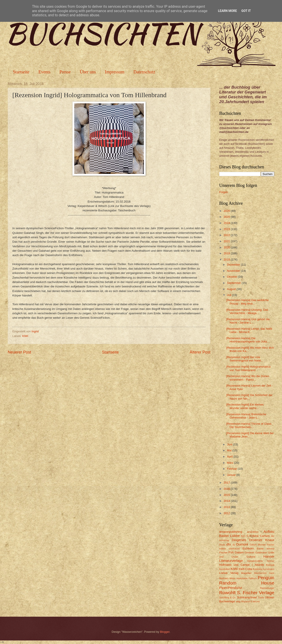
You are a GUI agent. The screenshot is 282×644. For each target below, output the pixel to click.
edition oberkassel (229, 549)
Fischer (223, 553)
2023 (227, 229)
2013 (227, 507)
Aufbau (269, 531)
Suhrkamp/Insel (247, 597)
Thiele (261, 598)
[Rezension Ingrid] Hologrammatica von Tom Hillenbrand (248, 368)
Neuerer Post (19, 352)
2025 (227, 217)
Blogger (165, 632)
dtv (229, 544)
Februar (232, 469)
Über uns (88, 72)
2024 (227, 223)
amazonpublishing (231, 532)
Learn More (227, 11)
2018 (227, 260)
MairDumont (260, 573)
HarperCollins (255, 561)
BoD (243, 536)
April (230, 457)
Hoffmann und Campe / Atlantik (242, 565)
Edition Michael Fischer (262, 545)
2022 (227, 235)
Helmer (271, 561)
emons (270, 549)
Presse (65, 72)
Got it (246, 11)
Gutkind (251, 557)
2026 (227, 211)
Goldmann (261, 553)
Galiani (239, 552)
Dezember (234, 265)
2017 (227, 483)
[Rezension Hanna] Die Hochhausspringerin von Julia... (248, 340)
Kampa (270, 565)
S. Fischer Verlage (256, 593)
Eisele (260, 549)
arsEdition (253, 532)
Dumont (242, 544)
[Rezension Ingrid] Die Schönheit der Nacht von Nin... (249, 397)
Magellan (246, 573)
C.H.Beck (252, 536)
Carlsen (265, 536)
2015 (227, 495)
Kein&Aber (225, 569)
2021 (227, 241)
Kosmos (258, 569)
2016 (227, 489)
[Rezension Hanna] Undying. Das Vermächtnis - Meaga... (247, 311)
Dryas (222, 545)
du (234, 545)
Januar (232, 475)
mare (272, 573)
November (234, 271)
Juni (230, 444)
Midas (232, 578)
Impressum (115, 72)
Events (44, 72)
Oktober (232, 277)
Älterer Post (200, 352)
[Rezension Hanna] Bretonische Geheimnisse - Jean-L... (246, 416)
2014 (227, 501)
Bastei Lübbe (229, 536)
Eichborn (248, 548)
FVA (231, 552)
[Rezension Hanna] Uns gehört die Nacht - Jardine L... (248, 321)
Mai (230, 450)
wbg (238, 601)
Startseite (21, 72)
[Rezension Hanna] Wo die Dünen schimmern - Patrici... (248, 378)
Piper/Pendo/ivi (231, 588)
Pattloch (253, 578)
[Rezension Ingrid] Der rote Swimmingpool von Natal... (245, 359)
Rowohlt (227, 593)
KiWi (25, 336)
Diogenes (239, 540)
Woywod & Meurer (251, 602)
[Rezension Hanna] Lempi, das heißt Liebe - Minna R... (249, 330)
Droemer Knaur (262, 540)
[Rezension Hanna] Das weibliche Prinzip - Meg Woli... (248, 302)
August (232, 289)
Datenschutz (144, 72)
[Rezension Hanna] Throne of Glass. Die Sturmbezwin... (249, 425)
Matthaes (224, 578)
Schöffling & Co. (228, 598)
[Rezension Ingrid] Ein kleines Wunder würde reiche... (245, 406)
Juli (229, 295)
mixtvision (242, 578)
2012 (227, 513)
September (234, 283)
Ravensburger (267, 588)
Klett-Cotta (245, 569)
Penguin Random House (247, 580)
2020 (227, 247)
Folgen (224, 192)
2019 (227, 253)
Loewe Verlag (229, 573)
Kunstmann (269, 569)
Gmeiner (249, 553)
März (230, 463)
